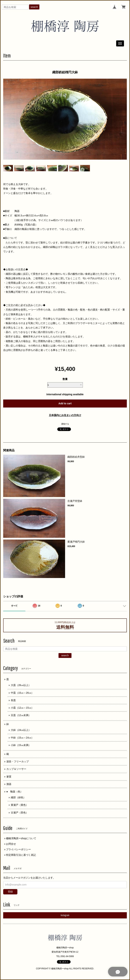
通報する (65, 424)
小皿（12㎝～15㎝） (22, 708)
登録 (10, 892)
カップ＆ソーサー (16, 769)
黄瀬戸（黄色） (20, 805)
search (34, 7)
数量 (65, 379)
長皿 (13, 700)
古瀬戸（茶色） (20, 813)
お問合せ (11, 844)
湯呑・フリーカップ (18, 761)
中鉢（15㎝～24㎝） (22, 738)
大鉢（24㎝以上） (21, 730)
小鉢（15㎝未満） (21, 745)
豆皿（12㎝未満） (21, 715)
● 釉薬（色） (15, 792)
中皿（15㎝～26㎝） (22, 693)
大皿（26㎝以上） (21, 685)
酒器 (9, 784)
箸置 (9, 777)
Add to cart (65, 403)
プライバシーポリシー (18, 849)
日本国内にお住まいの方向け (65, 415)
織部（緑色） (18, 797)
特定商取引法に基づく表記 (21, 855)
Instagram (65, 915)
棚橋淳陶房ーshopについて (21, 838)
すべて (14, 606)
